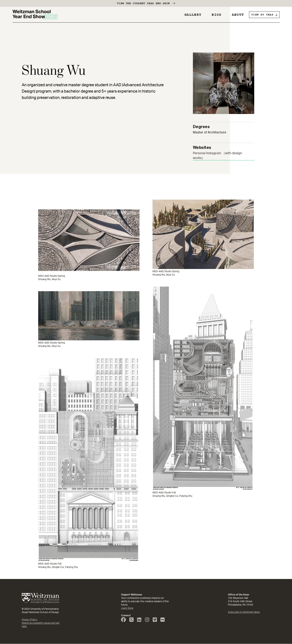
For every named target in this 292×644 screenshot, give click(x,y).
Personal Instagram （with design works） (217, 156)
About (238, 15)
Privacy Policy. (30, 620)
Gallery (193, 15)
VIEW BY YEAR (262, 15)
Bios (217, 15)
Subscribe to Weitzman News (244, 612)
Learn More (127, 608)
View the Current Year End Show (143, 3)
